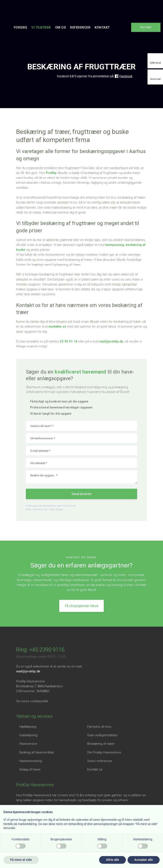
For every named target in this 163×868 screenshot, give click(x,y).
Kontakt (102, 27)
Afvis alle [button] (112, 860)
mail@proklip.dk (111, 341)
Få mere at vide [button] (21, 860)
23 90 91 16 (69, 341)
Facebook (126, 76)
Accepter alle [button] (144, 860)
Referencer (80, 27)
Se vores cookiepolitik (32, 701)
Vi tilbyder (41, 27)
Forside (21, 27)
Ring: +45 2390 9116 (40, 650)
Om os (61, 27)
